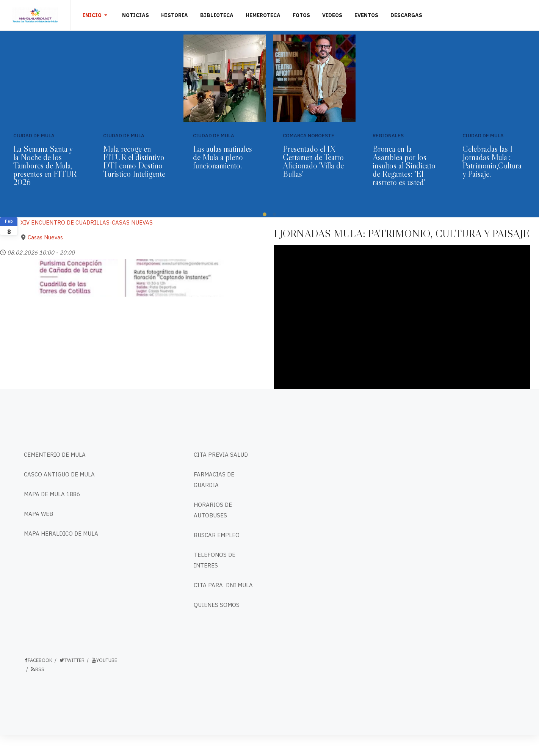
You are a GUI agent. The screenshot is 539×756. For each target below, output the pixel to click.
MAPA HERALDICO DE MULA (61, 534)
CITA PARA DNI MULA (223, 585)
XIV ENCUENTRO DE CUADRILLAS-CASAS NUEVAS (87, 222)
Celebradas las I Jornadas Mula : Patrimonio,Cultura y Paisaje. (492, 161)
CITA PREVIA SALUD (221, 455)
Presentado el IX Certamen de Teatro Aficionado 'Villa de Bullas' (313, 161)
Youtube (104, 660)
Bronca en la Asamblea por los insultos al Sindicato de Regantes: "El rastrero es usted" (404, 166)
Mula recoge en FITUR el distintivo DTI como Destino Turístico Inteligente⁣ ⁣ (134, 161)
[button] (96, 15)
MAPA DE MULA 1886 (52, 494)
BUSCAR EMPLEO (217, 535)
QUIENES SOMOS (217, 605)
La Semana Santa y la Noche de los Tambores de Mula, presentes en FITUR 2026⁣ (45, 166)
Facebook (38, 660)
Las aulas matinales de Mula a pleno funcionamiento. (222, 157)
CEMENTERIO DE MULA (55, 455)
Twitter (72, 660)
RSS (37, 669)
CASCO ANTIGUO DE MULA (59, 474)
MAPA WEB (38, 514)
